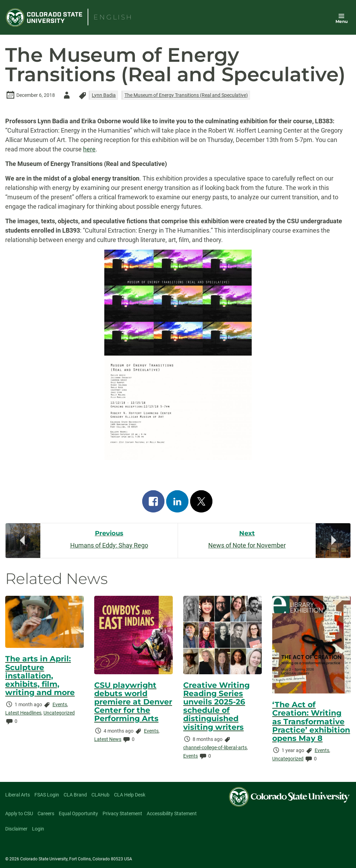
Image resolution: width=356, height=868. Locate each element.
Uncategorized (59, 713)
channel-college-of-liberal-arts (215, 748)
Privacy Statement (122, 813)
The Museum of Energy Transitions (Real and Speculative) (186, 95)
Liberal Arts (18, 795)
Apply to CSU (19, 813)
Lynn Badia (104, 95)
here (89, 149)
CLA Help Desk (130, 795)
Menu (342, 21)
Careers (46, 813)
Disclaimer (16, 829)
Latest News (108, 739)
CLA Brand (75, 795)
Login (38, 829)
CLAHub (100, 795)
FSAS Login (47, 795)
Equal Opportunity (78, 813)
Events (60, 704)
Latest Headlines (23, 713)
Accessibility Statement (172, 813)
